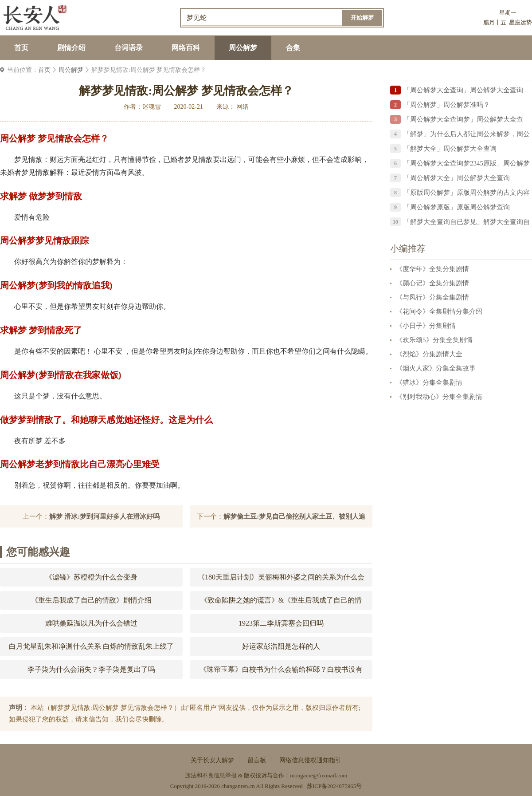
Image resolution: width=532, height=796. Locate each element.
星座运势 (520, 22)
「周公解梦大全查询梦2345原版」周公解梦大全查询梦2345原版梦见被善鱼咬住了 (467, 165)
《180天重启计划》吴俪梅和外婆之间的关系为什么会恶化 (281, 580)
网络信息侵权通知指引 (310, 760)
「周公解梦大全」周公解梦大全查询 (457, 178)
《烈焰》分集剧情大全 (429, 354)
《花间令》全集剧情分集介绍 (439, 311)
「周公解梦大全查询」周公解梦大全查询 (463, 90)
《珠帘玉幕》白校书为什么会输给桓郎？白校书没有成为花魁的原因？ (281, 672)
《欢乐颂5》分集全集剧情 (434, 340)
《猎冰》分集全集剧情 (429, 382)
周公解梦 (243, 48)
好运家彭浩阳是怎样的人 (281, 646)
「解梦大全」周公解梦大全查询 (450, 149)
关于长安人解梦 (212, 760)
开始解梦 (362, 18)
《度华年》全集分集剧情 (432, 269)
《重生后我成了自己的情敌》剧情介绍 (91, 600)
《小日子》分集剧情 (426, 326)
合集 (293, 48)
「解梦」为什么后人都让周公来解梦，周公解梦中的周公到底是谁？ (467, 136)
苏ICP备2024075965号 (334, 786)
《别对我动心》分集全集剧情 (439, 397)
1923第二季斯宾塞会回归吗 (281, 623)
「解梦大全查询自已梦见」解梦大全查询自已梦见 (467, 223)
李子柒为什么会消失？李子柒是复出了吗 (91, 669)
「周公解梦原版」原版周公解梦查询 (457, 207)
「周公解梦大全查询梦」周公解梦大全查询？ (463, 121)
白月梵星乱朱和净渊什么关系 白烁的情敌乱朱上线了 (91, 646)
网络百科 (186, 48)
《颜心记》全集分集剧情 (432, 283)
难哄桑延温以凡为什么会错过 (91, 623)
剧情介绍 (71, 48)
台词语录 (129, 48)
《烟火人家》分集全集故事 (436, 368)
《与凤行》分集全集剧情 (432, 297)
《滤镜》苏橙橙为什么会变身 (91, 577)
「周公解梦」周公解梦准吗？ (447, 105)
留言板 (257, 760)
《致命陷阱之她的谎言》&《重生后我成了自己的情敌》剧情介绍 (281, 603)
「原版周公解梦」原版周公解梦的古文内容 (467, 193)
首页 (21, 48)
